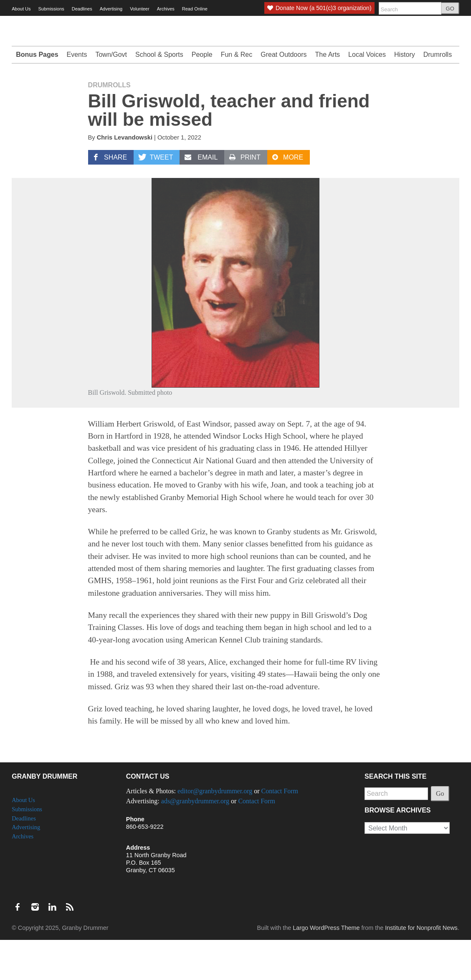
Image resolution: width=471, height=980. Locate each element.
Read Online (195, 9)
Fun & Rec (237, 95)
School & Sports (159, 95)
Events (77, 95)
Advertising (111, 9)
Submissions (51, 9)
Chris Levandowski (125, 178)
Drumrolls (438, 95)
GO (450, 9)
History (405, 95)
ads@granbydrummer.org (195, 841)
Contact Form (280, 831)
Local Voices (367, 95)
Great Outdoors (284, 95)
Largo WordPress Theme (326, 968)
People (202, 95)
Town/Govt (111, 95)
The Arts (328, 95)
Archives (166, 9)
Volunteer (139, 9)
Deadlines (82, 9)
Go (440, 834)
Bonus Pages (37, 95)
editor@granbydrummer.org (215, 831)
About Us (21, 9)
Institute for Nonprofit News (421, 968)
